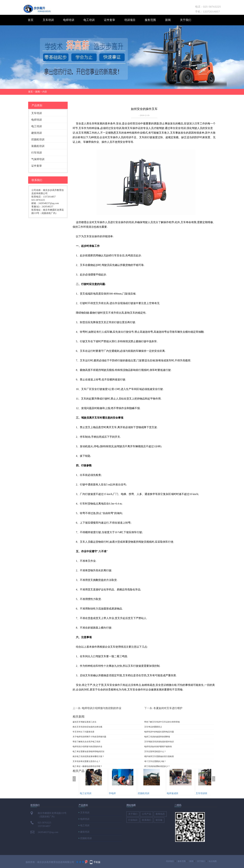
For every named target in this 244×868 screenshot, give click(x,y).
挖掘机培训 (38, 139)
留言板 (159, 820)
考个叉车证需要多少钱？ (155, 761)
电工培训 (89, 20)
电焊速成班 (173, 793)
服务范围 (150, 20)
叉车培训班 (202, 793)
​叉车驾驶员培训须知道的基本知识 (159, 742)
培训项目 (130, 20)
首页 (31, 20)
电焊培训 (69, 20)
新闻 (168, 20)
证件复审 (109, 20)
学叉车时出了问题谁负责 (83, 732)
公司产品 (147, 814)
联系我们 (147, 820)
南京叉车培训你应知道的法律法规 (87, 727)
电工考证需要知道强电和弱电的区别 (88, 751)
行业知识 (133, 820)
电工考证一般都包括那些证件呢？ (87, 766)
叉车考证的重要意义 (153, 727)
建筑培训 (37, 133)
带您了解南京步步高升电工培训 (86, 742)
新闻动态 (160, 814)
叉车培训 (48, 20)
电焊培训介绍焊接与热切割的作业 (102, 708)
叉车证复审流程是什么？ (155, 751)
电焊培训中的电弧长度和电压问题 (159, 732)
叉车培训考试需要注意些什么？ (86, 761)
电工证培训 (86, 793)
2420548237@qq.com (48, 832)
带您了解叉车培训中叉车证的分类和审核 (162, 722)
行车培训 (37, 153)
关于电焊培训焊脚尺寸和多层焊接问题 (89, 737)
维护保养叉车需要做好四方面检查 (159, 756)
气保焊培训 (38, 159)
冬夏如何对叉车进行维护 (168, 708)
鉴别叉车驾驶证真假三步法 (84, 722)
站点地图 (213, 861)
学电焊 (112, 793)
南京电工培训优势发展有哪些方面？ (88, 756)
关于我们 (186, 20)
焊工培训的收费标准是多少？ (157, 766)
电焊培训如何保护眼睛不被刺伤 (158, 747)
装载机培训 (38, 146)
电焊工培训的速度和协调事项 (157, 737)
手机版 (97, 862)
